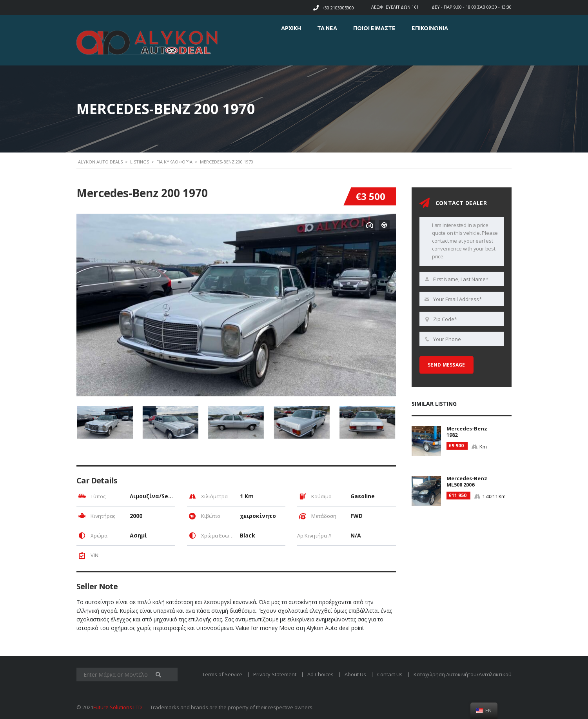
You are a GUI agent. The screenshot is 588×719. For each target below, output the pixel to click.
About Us (355, 674)
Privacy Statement (275, 674)
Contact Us (390, 674)
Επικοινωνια (430, 28)
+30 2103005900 (338, 8)
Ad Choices (320, 674)
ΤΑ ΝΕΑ (327, 28)
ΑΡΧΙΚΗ (291, 28)
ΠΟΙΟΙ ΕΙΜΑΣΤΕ (374, 28)
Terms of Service (222, 674)
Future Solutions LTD (118, 707)
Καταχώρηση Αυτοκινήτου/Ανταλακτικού (463, 674)
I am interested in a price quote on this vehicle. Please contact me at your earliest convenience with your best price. (462, 242)
